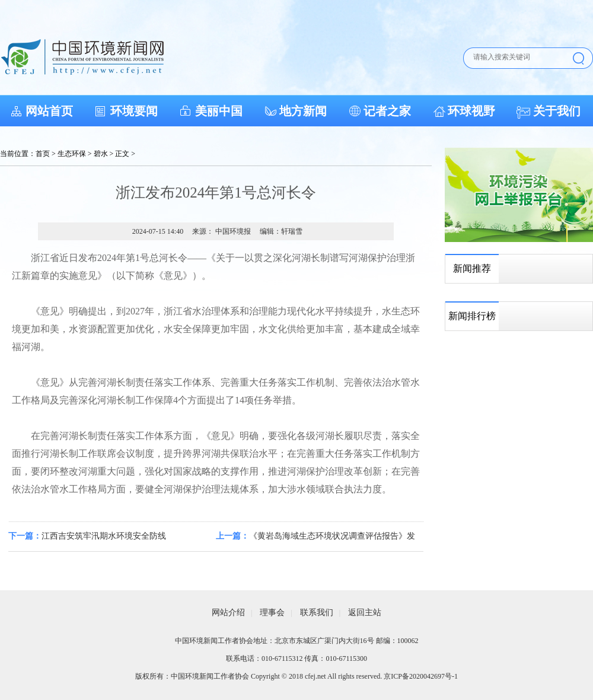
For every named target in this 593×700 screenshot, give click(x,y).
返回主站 (365, 612)
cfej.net (315, 676)
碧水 (101, 154)
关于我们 (557, 111)
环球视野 (471, 111)
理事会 (272, 612)
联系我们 (317, 612)
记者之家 (387, 111)
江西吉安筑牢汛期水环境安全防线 (104, 536)
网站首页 (49, 111)
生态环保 (72, 154)
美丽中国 (219, 111)
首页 (43, 154)
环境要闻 (134, 111)
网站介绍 (228, 612)
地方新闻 (303, 111)
